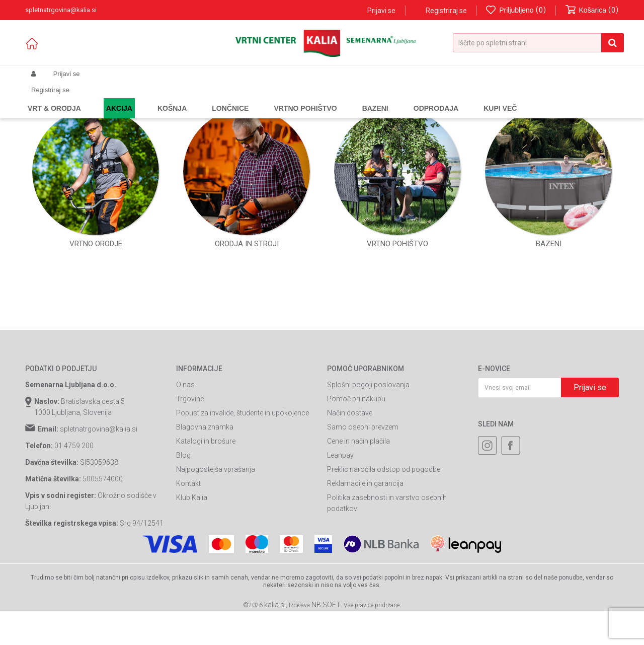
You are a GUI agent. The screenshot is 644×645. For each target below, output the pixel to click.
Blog (183, 541)
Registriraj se (446, 11)
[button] (538, 43)
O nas (185, 471)
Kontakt (188, 569)
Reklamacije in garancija (365, 569)
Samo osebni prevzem (363, 513)
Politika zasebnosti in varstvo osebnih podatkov (387, 589)
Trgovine (190, 485)
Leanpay (340, 541)
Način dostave (350, 499)
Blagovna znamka (205, 513)
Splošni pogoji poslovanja (368, 471)
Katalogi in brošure (206, 527)
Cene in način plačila (358, 527)
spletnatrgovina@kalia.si (99, 515)
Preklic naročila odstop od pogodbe (384, 555)
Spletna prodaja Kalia (54, 98)
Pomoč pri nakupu (356, 485)
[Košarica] (592, 10)
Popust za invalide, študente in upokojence (243, 499)
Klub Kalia (192, 584)
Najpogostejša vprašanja (216, 555)
